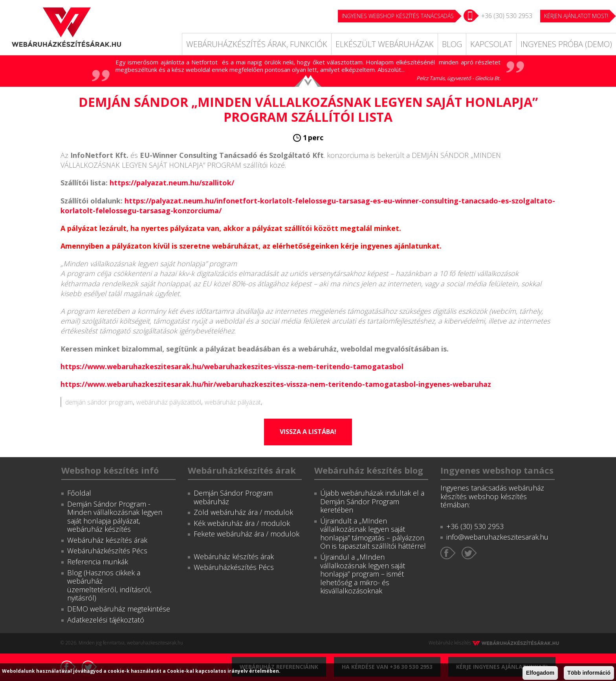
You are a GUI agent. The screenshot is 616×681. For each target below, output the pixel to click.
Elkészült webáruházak (385, 44)
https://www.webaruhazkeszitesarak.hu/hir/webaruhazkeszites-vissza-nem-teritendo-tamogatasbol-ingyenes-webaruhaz (276, 384)
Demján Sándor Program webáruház (233, 497)
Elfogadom (540, 673)
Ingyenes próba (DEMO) (566, 44)
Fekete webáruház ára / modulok (247, 534)
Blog (452, 44)
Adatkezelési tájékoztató (106, 620)
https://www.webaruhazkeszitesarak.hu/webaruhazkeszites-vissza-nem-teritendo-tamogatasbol (232, 366)
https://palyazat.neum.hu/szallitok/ (172, 183)
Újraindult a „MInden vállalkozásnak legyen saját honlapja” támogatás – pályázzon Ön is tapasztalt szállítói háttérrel (373, 534)
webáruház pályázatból (169, 402)
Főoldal (79, 493)
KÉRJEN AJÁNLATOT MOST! (576, 16)
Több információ (589, 673)
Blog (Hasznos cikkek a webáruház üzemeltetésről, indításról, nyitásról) (109, 585)
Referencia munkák (98, 562)
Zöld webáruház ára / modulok (243, 512)
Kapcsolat (491, 44)
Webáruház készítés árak (107, 540)
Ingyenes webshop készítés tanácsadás (398, 16)
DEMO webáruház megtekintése (119, 609)
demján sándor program (99, 402)
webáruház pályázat (233, 402)
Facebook (448, 553)
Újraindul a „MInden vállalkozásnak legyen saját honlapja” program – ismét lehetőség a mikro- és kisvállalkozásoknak (363, 574)
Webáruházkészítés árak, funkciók (257, 44)
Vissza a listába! (308, 432)
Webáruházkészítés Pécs (107, 551)
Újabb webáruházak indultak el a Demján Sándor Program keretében (372, 501)
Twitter (469, 553)
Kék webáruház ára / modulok (242, 523)
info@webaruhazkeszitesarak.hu (497, 537)
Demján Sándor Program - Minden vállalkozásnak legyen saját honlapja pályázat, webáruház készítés (115, 517)
